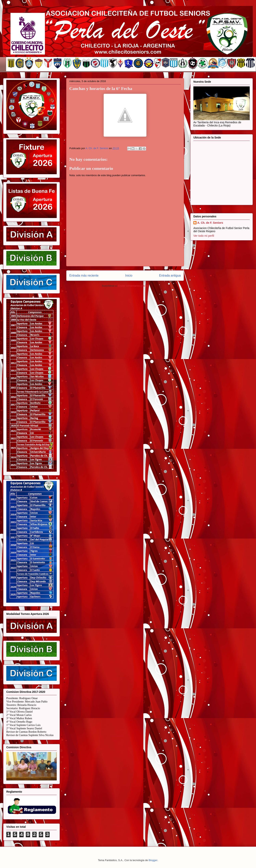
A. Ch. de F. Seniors (210, 223)
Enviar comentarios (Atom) (133, 286)
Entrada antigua (170, 275)
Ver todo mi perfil (204, 236)
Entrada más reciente (84, 275)
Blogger (153, 860)
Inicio (129, 275)
